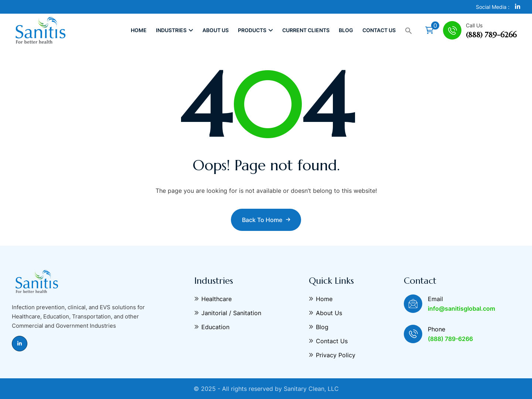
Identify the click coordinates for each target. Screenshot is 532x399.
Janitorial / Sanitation (228, 313)
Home (139, 30)
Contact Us (379, 30)
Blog (346, 30)
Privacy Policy (332, 355)
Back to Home (266, 220)
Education (212, 327)
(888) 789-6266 (491, 35)
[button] (409, 30)
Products (255, 30)
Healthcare (213, 299)
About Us (216, 30)
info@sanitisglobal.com (461, 308)
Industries (175, 30)
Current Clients (306, 30)
